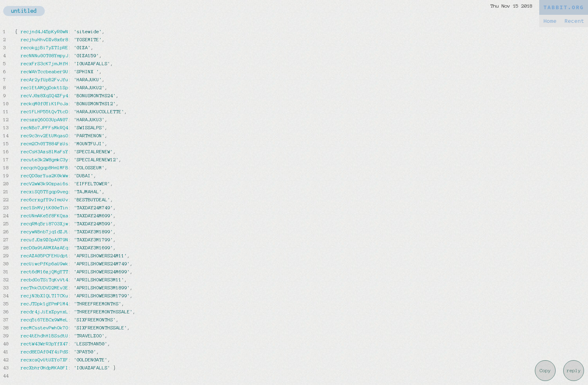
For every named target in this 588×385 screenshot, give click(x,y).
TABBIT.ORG (564, 7)
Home (550, 21)
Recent (574, 21)
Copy (545, 371)
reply (574, 371)
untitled (24, 11)
